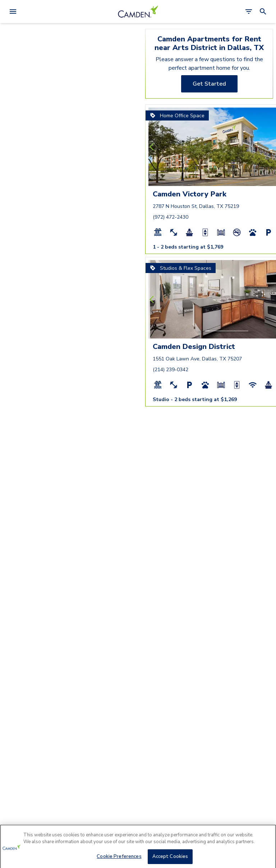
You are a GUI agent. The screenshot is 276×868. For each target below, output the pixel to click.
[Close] (264, 843)
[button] (207, 178)
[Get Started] (209, 84)
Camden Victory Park (190, 194)
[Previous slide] (153, 147)
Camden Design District (194, 347)
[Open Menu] (13, 12)
